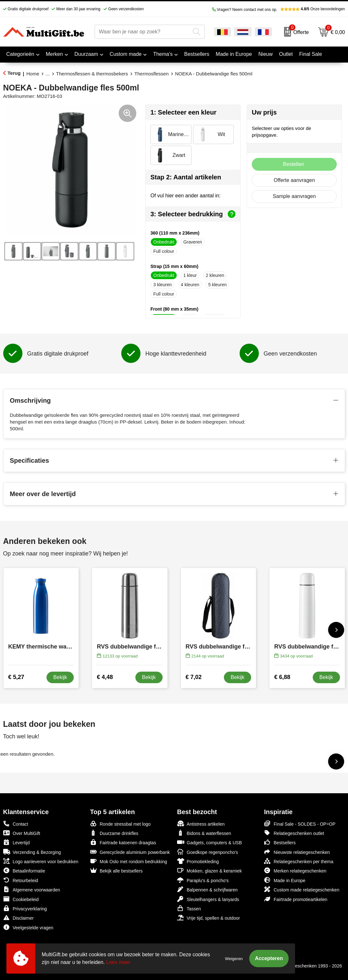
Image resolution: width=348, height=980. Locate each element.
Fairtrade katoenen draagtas (123, 842)
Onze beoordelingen (313, 9)
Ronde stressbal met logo (120, 824)
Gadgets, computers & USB (209, 842)
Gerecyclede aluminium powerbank (130, 852)
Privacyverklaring (25, 908)
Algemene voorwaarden (32, 889)
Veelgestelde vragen (28, 927)
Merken (54, 54)
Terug (14, 73)
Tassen (189, 908)
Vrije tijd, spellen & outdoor (208, 918)
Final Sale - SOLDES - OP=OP (300, 824)
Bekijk (60, 677)
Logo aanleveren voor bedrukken (41, 861)
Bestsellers (280, 842)
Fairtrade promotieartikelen (296, 899)
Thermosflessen (152, 74)
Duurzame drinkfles (114, 833)
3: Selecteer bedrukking (193, 214)
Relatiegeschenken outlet (294, 833)
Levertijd (17, 842)
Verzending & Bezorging (32, 852)
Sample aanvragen (294, 196)
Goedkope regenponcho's (208, 852)
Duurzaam (86, 54)
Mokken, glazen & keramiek (209, 870)
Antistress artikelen (201, 824)
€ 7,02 (194, 677)
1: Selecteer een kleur (183, 112)
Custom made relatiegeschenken (302, 889)
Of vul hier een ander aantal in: (186, 196)
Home (33, 74)
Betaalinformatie (24, 870)
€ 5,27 (16, 677)
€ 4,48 (105, 677)
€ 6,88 (282, 677)
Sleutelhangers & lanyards (208, 899)
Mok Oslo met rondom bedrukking (129, 861)
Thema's (163, 54)
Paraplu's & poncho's (203, 880)
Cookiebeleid (21, 899)
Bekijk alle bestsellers (116, 870)
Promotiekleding (198, 861)
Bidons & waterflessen (204, 833)
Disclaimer (18, 918)
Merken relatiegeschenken (295, 870)
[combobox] (142, 32)
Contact (16, 824)
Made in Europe (285, 880)
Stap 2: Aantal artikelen (186, 177)
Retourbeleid (21, 880)
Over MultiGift (22, 833)
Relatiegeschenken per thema (299, 861)
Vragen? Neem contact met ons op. (245, 10)
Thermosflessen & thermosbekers (92, 74)
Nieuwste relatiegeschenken (297, 852)
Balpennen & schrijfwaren (207, 889)
